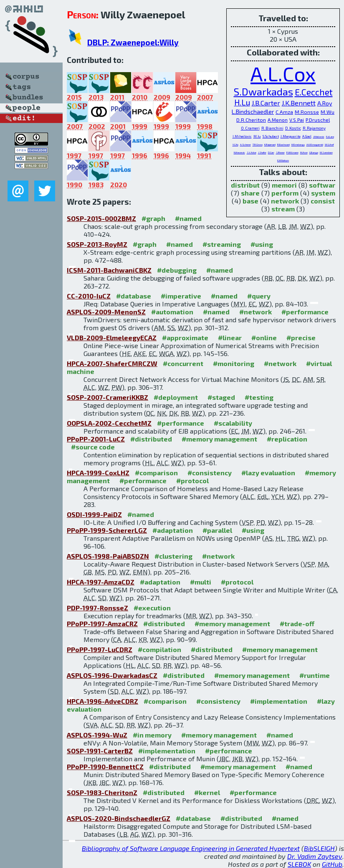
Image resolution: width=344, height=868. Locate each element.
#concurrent (183, 363)
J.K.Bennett (299, 103)
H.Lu (242, 102)
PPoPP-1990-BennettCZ (105, 766)
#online (264, 337)
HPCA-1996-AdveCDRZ (102, 701)
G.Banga (314, 152)
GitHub (332, 864)
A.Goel (307, 136)
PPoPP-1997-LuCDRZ (100, 649)
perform (285, 193)
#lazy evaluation (268, 473)
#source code (93, 447)
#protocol (192, 480)
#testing (259, 397)
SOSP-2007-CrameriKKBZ (107, 397)
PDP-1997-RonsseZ (97, 608)
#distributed (151, 439)
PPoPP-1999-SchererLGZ (107, 530)
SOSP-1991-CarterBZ (100, 751)
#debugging (177, 270)
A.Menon (278, 120)
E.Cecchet (314, 92)
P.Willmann (292, 152)
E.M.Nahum (283, 160)
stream (283, 209)
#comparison (156, 473)
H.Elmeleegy (298, 144)
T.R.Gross (258, 144)
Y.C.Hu (235, 144)
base (250, 201)
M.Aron (304, 152)
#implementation (279, 701)
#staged (221, 397)
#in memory (152, 735)
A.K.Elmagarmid (315, 144)
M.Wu (328, 112)
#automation (172, 312)
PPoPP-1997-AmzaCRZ (102, 623)
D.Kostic (293, 128)
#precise (301, 337)
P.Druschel (318, 120)
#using (262, 244)
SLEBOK (299, 864)
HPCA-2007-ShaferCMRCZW (112, 363)
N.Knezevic (239, 152)
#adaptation (173, 530)
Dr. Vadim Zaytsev (315, 856)
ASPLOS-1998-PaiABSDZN (108, 556)
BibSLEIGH (319, 848)
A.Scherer (245, 144)
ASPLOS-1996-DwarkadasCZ (112, 675)
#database (134, 296)
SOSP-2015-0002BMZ (101, 218)
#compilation (159, 649)
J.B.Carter (266, 103)
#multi (201, 582)
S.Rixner (280, 152)
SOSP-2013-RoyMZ (97, 244)
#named (188, 218)
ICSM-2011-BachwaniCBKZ (109, 270)
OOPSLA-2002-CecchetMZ (109, 423)
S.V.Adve (252, 152)
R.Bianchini (272, 128)
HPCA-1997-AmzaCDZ (101, 582)
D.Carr (271, 152)
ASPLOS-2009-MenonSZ (106, 312)
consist (323, 201)
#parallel (217, 530)
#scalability (233, 423)
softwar (322, 185)
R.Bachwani (283, 144)
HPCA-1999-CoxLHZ (98, 473)
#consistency (210, 473)
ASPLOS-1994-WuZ (97, 735)
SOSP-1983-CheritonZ (102, 792)
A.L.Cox (283, 73)
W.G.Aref (329, 144)
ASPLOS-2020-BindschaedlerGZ (119, 818)
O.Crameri (250, 128)
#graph (153, 218)
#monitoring (234, 363)
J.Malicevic (319, 137)
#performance (305, 312)
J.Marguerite (291, 136)
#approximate (185, 337)
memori (284, 185)
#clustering (173, 556)
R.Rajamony (314, 128)
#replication (287, 439)
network (285, 201)
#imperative (181, 296)
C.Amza (284, 112)
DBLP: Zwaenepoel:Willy (133, 42)
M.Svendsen (326, 152)
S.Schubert (271, 136)
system (323, 193)
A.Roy (325, 103)
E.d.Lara (330, 137)
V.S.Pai (297, 120)
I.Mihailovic (242, 136)
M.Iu (257, 136)
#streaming (222, 244)
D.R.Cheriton (251, 120)
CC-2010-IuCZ (89, 296)
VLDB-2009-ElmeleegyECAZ (112, 337)
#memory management (219, 439)
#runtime (315, 675)
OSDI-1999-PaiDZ (94, 514)
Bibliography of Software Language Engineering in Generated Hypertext (191, 848)
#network (255, 312)
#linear (230, 337)
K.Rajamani (270, 144)
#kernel (207, 792)
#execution (152, 608)
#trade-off (297, 623)
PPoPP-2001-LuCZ (96, 439)
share (250, 193)
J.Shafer (262, 152)
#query (259, 296)
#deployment (176, 397)
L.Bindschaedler (253, 112)
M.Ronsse (307, 112)
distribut (245, 185)
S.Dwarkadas (263, 92)
